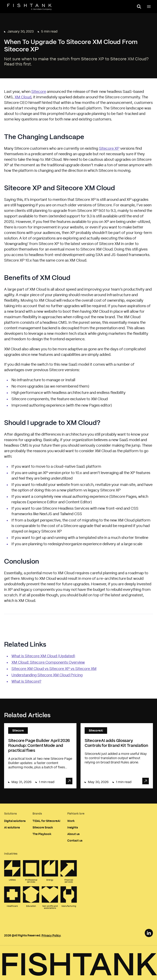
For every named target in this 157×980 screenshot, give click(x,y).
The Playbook (42, 834)
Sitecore (39, 92)
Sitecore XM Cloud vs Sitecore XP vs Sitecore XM (54, 669)
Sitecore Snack (43, 827)
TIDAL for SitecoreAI (46, 821)
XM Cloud (23, 97)
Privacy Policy (51, 935)
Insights (73, 827)
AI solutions (12, 827)
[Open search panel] (139, 7)
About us (73, 834)
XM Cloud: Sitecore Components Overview (48, 663)
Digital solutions (15, 821)
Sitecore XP (109, 149)
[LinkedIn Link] (149, 933)
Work (71, 821)
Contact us (75, 840)
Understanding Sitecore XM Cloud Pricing (47, 675)
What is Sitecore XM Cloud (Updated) (43, 656)
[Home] (29, 7)
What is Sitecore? (26, 682)
